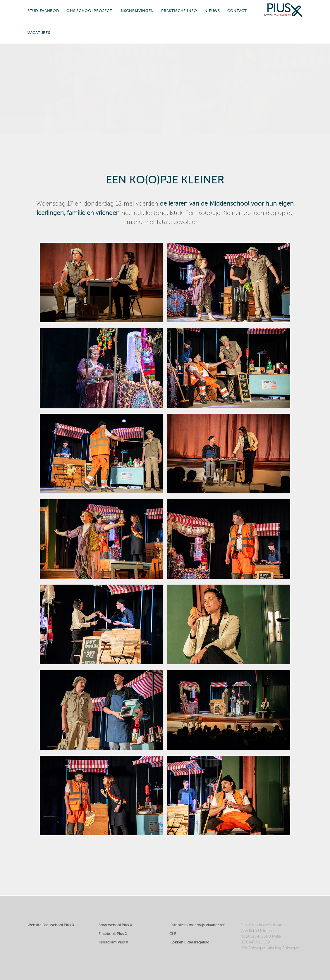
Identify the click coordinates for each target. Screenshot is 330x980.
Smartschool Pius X (115, 925)
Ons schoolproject (89, 11)
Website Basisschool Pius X (51, 925)
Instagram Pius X (113, 942)
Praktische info (179, 11)
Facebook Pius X (113, 934)
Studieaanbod (43, 11)
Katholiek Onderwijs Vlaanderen (197, 925)
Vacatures (39, 33)
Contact (237, 11)
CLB (173, 934)
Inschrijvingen (137, 11)
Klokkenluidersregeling (189, 942)
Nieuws (212, 11)
